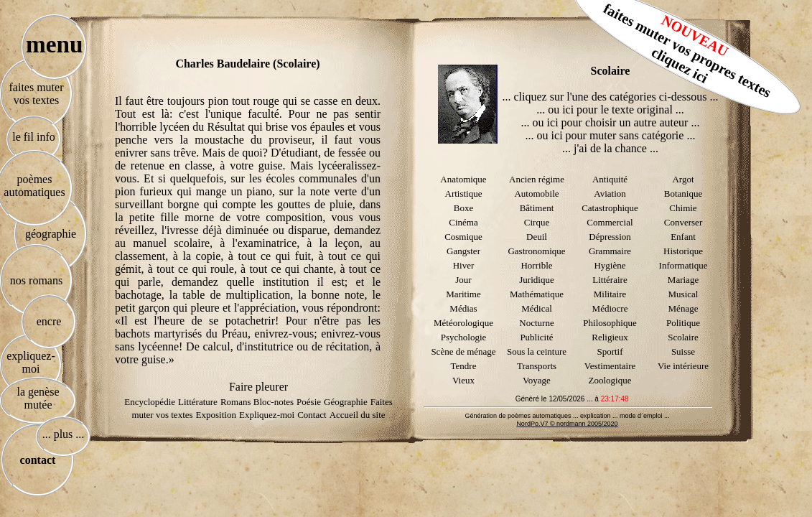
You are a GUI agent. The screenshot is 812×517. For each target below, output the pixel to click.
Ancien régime (537, 179)
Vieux (463, 380)
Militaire (610, 294)
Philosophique (610, 323)
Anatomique (463, 179)
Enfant (683, 237)
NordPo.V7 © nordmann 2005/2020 (567, 424)
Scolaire (683, 337)
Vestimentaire (610, 366)
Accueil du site (358, 415)
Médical (537, 308)
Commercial (610, 222)
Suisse (683, 351)
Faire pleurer (258, 387)
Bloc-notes (274, 402)
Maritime (463, 294)
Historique (683, 251)
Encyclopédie (150, 402)
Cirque (537, 222)
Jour (463, 280)
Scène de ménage (463, 351)
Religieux (610, 337)
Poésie (309, 402)
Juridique (536, 280)
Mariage (683, 280)
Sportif (610, 351)
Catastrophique (610, 208)
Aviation (610, 194)
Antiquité (610, 179)
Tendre (464, 366)
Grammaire (610, 251)
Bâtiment (537, 208)
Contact (312, 415)
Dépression (610, 237)
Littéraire (610, 280)
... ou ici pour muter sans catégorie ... (611, 135)
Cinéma (463, 222)
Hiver (464, 265)
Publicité (536, 337)
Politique (683, 323)
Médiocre (610, 308)
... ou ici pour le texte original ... (610, 110)
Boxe (463, 208)
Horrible (536, 265)
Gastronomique (536, 251)
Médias (463, 308)
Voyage (537, 380)
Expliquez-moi (267, 415)
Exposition (216, 415)
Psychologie (464, 337)
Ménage (683, 308)
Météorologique (463, 323)
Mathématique (537, 294)
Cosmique (463, 237)
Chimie (683, 208)
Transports (537, 366)
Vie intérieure (683, 366)
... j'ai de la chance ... (610, 148)
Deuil (537, 237)
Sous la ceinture (537, 351)
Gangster (463, 251)
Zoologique (610, 380)
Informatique (683, 265)
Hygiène (610, 265)
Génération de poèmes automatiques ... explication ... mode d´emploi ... (567, 416)
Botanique (683, 194)
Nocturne (536, 323)
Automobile (536, 194)
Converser (683, 222)
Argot (683, 179)
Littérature (198, 402)
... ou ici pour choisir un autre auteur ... (611, 122)
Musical (683, 294)
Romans (237, 402)
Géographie (346, 402)
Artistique (464, 194)
